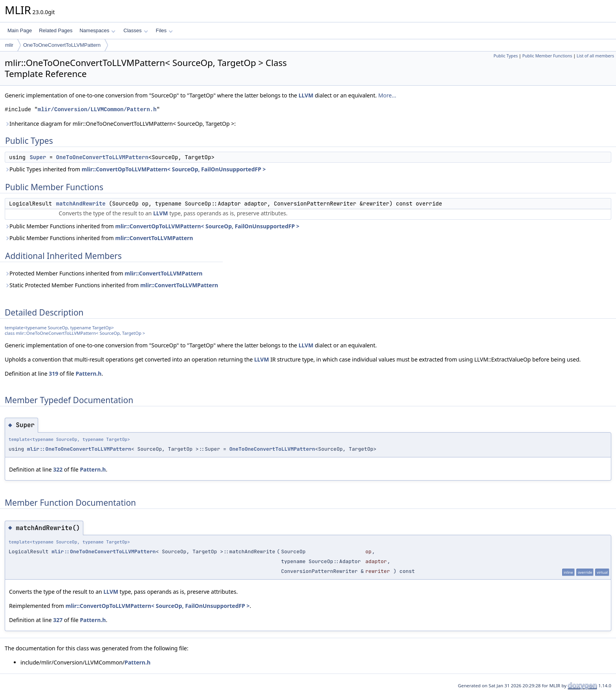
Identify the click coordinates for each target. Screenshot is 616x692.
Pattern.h (88, 374)
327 (58, 620)
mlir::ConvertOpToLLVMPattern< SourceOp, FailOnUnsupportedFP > (174, 169)
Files (164, 30)
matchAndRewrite (81, 204)
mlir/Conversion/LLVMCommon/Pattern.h (97, 109)
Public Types (506, 56)
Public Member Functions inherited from (152, 226)
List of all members (595, 56)
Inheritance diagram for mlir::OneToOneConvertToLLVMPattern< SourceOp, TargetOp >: (120, 124)
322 (58, 469)
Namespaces (97, 30)
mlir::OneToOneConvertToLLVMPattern (79, 449)
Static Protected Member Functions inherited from (111, 285)
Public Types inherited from (135, 169)
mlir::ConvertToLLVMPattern (154, 238)
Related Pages (56, 30)
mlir (9, 45)
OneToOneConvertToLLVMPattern (62, 45)
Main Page (20, 30)
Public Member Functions (547, 56)
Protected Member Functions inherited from (104, 273)
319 (53, 374)
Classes (136, 30)
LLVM (306, 95)
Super (38, 157)
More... (387, 95)
